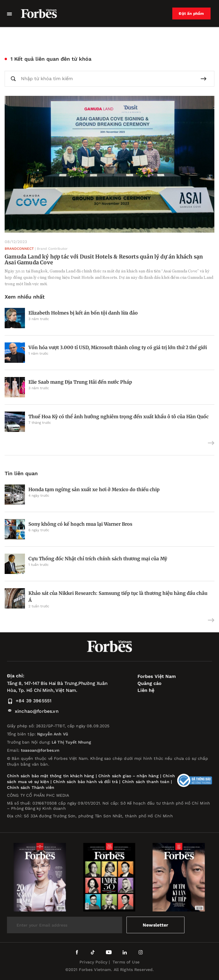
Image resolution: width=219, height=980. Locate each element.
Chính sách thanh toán (146, 782)
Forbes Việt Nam (157, 676)
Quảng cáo (150, 683)
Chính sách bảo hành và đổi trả (85, 782)
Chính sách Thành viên (31, 787)
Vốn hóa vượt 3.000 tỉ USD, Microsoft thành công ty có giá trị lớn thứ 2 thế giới (118, 347)
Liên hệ (146, 690)
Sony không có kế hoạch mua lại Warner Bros (80, 524)
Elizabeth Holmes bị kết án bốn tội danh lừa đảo (83, 313)
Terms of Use (126, 962)
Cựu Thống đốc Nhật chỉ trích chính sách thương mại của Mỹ (98, 559)
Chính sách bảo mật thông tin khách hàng (50, 776)
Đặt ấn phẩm (192, 14)
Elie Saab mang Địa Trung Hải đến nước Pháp (80, 382)
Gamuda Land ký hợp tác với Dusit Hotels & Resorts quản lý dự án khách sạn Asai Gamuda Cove (104, 260)
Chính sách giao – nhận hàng (128, 776)
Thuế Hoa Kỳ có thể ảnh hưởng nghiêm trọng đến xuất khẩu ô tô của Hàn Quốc (118, 417)
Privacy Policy (93, 962)
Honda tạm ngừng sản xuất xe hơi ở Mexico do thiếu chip (94, 489)
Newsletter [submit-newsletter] (156, 925)
